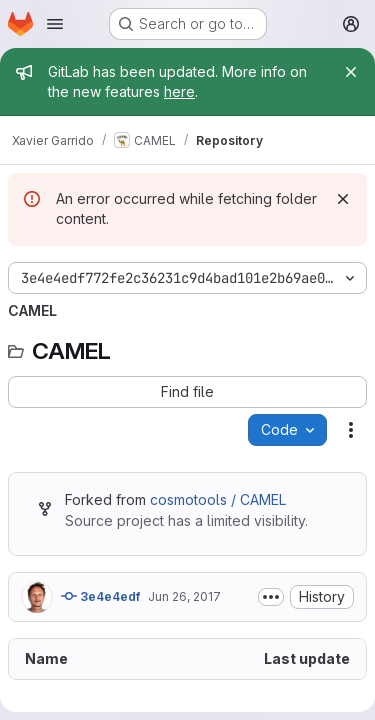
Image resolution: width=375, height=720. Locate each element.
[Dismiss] (343, 199)
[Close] (351, 72)
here (179, 91)
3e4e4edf (100, 596)
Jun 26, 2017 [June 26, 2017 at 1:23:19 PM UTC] (184, 596)
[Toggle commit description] (271, 597)
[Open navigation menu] (55, 24)
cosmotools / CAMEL (218, 499)
